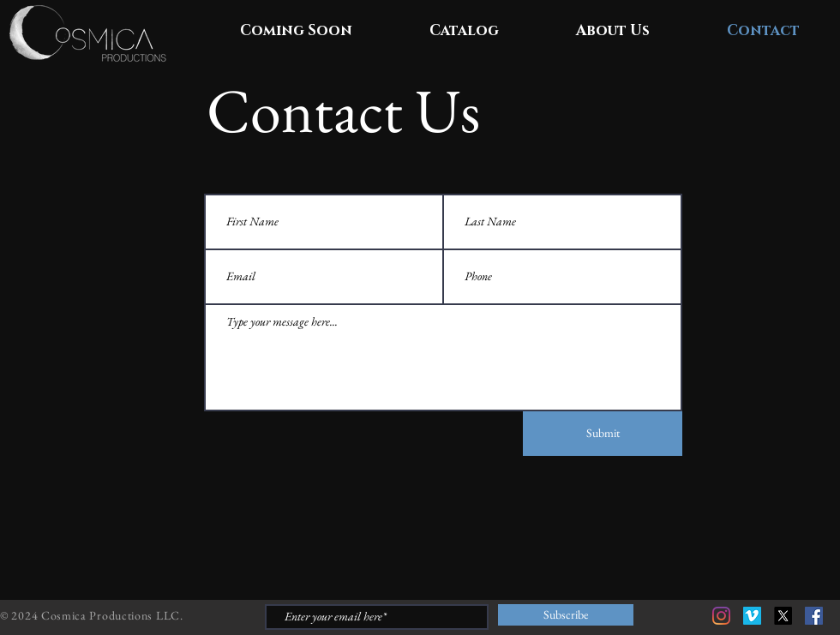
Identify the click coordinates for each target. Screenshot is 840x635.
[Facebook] (814, 616)
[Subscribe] (566, 615)
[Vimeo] (752, 616)
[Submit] (603, 434)
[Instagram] (721, 616)
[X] (783, 616)
